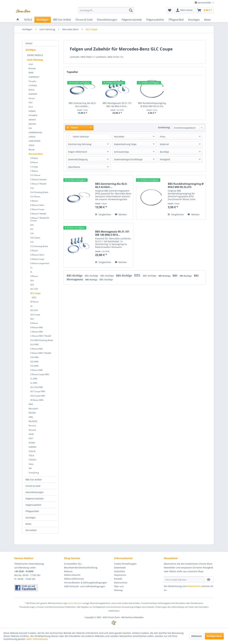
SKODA (32, 443)
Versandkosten (75, 603)
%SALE (29, 43)
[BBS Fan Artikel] (62, 20)
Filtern (72, 128)
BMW (31, 73)
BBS (138, 275)
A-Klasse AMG (37, 327)
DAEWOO (33, 94)
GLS (32, 319)
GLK (32, 285)
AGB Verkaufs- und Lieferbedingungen (85, 586)
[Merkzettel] (170, 10)
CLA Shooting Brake (39, 192)
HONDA (32, 111)
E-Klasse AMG (36, 349)
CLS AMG (34, 366)
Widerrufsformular (74, 579)
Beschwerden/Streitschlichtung (81, 568)
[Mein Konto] (184, 10)
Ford (31, 107)
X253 (34, 297)
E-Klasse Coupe (37, 209)
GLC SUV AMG (37, 387)
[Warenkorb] (205, 10)
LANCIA (32, 137)
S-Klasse (34, 250)
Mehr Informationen (37, 639)
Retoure (68, 571)
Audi (31, 64)
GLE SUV (34, 310)
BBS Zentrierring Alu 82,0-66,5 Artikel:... (82, 105)
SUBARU (33, 447)
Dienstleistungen (35, 492)
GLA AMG (35, 344)
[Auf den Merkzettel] (121, 215)
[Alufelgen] (43, 20)
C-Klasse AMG (37, 332)
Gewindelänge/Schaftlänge (128, 159)
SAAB (31, 434)
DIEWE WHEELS (35, 55)
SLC (32, 229)
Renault (32, 430)
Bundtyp (164, 152)
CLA (32, 188)
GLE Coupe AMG (38, 396)
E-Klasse (34, 201)
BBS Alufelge (75, 276)
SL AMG (34, 383)
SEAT (31, 438)
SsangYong (34, 473)
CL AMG (34, 379)
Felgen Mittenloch (78, 152)
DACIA (32, 90)
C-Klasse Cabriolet (38, 179)
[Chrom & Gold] (84, 20)
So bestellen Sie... (73, 564)
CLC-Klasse (35, 175)
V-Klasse (34, 276)
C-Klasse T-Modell (38, 184)
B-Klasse (34, 162)
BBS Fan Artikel (34, 480)
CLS (32, 242)
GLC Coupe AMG (38, 391)
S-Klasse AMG (36, 370)
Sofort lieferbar (81, 137)
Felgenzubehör (33, 505)
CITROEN (33, 86)
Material (164, 144)
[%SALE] (28, 20)
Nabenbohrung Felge (125, 144)
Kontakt (118, 579)
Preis (163, 137)
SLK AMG (34, 362)
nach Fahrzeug (35, 60)
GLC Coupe (35, 293)
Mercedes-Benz (36, 154)
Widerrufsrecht (72, 575)
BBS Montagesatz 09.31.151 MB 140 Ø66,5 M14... (117, 105)
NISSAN (32, 413)
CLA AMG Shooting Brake (42, 340)
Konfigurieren (214, 636)
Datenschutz (121, 583)
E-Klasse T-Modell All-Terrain (40, 219)
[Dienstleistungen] (107, 20)
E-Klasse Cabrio (37, 205)
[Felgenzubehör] (155, 20)
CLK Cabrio (35, 238)
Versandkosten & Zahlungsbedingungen (86, 583)
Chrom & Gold (33, 486)
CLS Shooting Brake (39, 246)
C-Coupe (34, 167)
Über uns (119, 586)
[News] (207, 20)
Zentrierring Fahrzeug (80, 144)
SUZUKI (32, 451)
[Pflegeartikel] (176, 20)
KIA (30, 128)
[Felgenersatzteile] (132, 20)
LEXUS (32, 145)
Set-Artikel (31, 530)
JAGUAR (32, 124)
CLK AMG (34, 357)
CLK (32, 233)
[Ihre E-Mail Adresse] (184, 580)
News (28, 524)
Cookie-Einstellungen (125, 564)
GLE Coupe (35, 315)
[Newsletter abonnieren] (209, 580)
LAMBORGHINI (35, 132)
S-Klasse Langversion (40, 263)
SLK (32, 225)
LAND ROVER (35, 141)
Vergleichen (103, 214)
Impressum (120, 575)
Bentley (32, 68)
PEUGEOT (33, 421)
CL (31, 268)
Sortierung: (164, 127)
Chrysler (32, 81)
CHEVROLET (34, 77)
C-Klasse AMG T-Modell (41, 336)
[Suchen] (131, 10)
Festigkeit (165, 159)
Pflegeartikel (32, 511)
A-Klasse (34, 158)
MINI (31, 404)
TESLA (31, 456)
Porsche (32, 426)
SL (31, 272)
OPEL (31, 417)
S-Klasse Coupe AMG (40, 374)
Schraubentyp (121, 152)
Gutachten (120, 571)
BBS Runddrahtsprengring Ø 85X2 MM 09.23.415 (152, 105)
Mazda (32, 150)
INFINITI (32, 120)
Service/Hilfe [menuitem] (203, 3)
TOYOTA (32, 460)
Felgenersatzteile (35, 499)
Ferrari (32, 98)
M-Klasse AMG (37, 400)
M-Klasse (34, 302)
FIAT (31, 103)
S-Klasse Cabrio (37, 255)
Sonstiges (31, 518)
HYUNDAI (33, 115)
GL (31, 306)
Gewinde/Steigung (78, 159)
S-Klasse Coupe (37, 259)
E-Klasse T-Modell (38, 214)
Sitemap (118, 590)
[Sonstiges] (194, 20)
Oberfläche (74, 167)
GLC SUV (34, 289)
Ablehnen (196, 636)
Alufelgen (31, 50)
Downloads (120, 568)
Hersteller (119, 137)
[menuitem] (106, 10)
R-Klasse (34, 323)
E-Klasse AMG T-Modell (41, 353)
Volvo (31, 464)
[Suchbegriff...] (106, 10)
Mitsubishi (33, 409)
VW (30, 468)
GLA (32, 280)
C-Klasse (34, 171)
